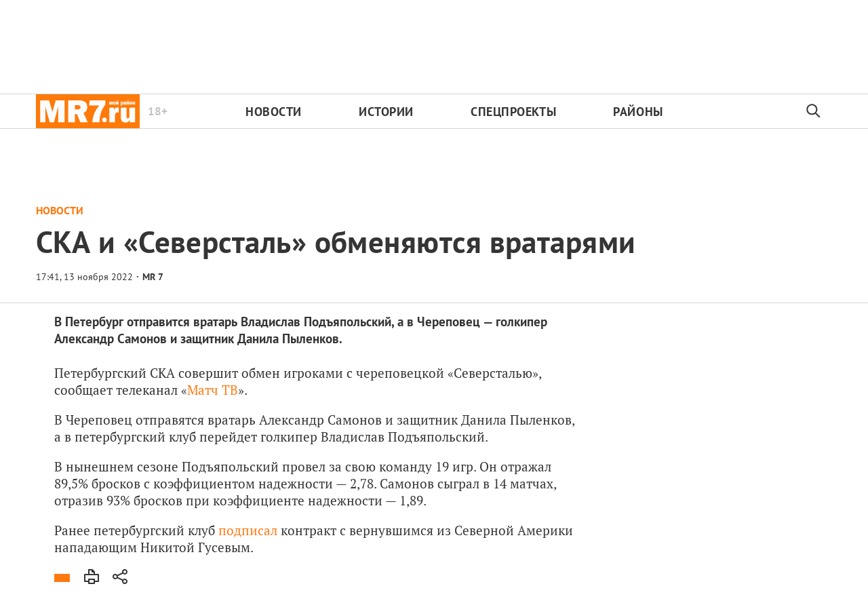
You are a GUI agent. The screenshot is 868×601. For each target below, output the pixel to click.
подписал (248, 530)
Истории (386, 112)
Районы (638, 112)
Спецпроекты (513, 112)
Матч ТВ (213, 390)
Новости (274, 112)
